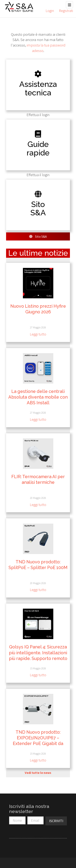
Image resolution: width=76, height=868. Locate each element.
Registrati (66, 11)
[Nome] (17, 820)
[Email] (36, 820)
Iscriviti (56, 821)
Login (50, 11)
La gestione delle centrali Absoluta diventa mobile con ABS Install (38, 397)
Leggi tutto (38, 334)
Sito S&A (38, 236)
